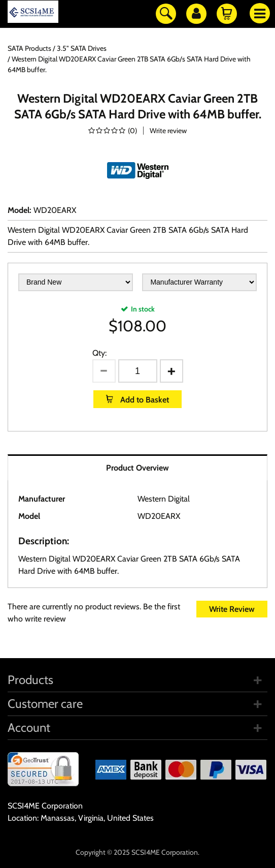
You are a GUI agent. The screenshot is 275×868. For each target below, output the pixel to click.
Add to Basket (144, 400)
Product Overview (137, 468)
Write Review (232, 609)
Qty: (99, 353)
